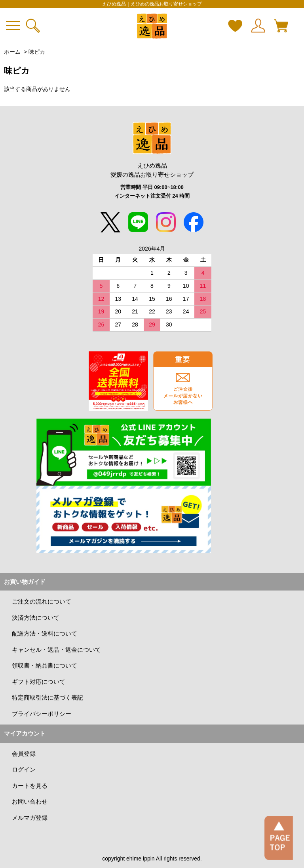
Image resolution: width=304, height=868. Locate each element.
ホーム (12, 52)
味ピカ (37, 52)
